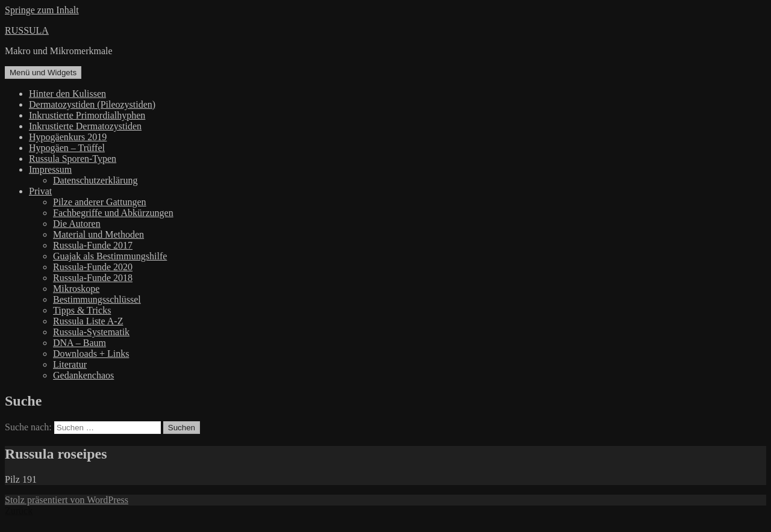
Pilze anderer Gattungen (100, 202)
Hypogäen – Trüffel (67, 148)
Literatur (70, 364)
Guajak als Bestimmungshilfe (110, 256)
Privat (40, 191)
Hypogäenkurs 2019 (68, 137)
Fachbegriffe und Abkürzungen (113, 213)
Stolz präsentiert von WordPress (67, 500)
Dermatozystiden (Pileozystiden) (92, 104)
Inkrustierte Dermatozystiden (85, 126)
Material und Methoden (98, 234)
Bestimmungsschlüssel (97, 299)
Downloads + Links (91, 354)
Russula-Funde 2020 (93, 267)
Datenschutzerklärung (95, 180)
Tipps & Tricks (82, 310)
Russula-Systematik (91, 332)
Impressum (50, 169)
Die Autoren (77, 224)
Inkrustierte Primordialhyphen (87, 115)
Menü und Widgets (43, 73)
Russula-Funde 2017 (93, 245)
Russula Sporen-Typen (73, 159)
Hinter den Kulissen (67, 94)
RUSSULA (27, 30)
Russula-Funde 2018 (93, 278)
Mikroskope (76, 289)
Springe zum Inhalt (42, 10)
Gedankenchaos (83, 375)
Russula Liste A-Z (88, 321)
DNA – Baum (80, 343)
